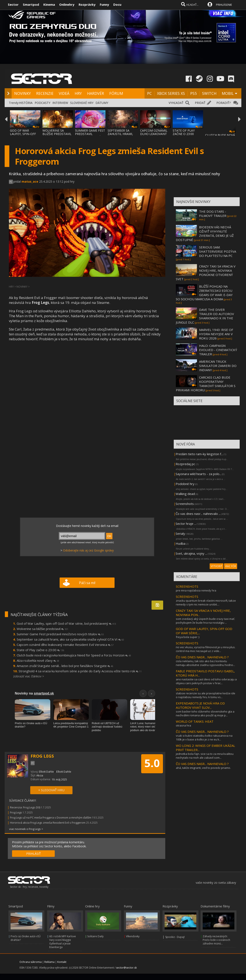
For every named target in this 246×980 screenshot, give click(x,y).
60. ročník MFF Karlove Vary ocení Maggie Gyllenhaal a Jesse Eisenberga (63, 942)
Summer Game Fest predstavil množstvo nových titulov (60, 634)
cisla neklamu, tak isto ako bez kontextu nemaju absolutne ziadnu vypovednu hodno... (205, 663)
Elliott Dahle (46, 772)
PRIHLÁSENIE (224, 5)
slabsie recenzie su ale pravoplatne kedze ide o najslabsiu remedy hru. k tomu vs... (206, 695)
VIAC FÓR (231, 566)
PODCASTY (42, 103)
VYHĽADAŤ (176, 103)
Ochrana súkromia (31, 962)
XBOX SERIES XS (171, 93)
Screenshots (185, 504)
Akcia (40, 775)
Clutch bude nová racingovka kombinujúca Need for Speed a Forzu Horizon (74, 655)
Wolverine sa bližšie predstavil (42, 629)
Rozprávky (87, 4)
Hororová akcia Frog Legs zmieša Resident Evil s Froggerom (48, 823)
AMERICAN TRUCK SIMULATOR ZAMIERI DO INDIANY (218, 366)
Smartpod (31, 4)
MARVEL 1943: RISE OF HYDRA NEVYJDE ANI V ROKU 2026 (216, 334)
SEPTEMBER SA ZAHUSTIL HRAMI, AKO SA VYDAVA (120, 134)
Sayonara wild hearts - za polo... (198, 474)
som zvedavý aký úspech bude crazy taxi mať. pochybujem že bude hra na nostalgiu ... (205, 621)
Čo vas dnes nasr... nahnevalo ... (198, 514)
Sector (13, 4)
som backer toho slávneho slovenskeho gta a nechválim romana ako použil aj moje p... (205, 713)
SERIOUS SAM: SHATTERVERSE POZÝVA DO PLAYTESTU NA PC (218, 251)
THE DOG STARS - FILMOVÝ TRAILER (213, 214)
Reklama (49, 962)
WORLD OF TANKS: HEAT (195, 721)
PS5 (193, 93)
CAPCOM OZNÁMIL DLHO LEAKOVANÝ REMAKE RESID (154, 134)
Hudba (180, 543)
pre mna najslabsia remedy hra (196, 590)
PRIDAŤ (200, 103)
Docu (117, 4)
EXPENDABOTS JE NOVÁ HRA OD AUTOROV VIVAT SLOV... (200, 705)
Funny (104, 4)
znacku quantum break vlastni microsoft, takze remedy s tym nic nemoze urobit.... (206, 602)
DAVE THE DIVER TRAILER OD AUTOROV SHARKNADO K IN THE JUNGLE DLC (205, 316)
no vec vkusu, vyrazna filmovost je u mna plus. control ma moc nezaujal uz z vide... (206, 649)
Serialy (180, 533)
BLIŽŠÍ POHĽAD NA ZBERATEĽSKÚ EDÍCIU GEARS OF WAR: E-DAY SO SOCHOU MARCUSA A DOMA (204, 293)
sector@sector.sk (126, 968)
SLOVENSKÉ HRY (82, 103)
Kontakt (62, 962)
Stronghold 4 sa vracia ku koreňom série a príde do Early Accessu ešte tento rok (80, 671)
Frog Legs (16, 812)
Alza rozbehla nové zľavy (38, 660)
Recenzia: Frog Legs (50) (25, 807)
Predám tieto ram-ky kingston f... (199, 454)
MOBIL (228, 93)
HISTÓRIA (26, 103)
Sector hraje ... (186, 524)
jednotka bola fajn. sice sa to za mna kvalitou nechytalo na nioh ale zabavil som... (205, 756)
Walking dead (185, 494)
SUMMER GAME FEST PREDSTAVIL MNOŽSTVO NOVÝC (90, 134)
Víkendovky (133, 936)
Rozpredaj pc (186, 464)
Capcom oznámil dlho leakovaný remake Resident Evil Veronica (65, 645)
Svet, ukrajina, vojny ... (191, 553)
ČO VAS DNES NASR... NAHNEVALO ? (202, 657)
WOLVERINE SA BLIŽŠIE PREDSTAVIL (57, 132)
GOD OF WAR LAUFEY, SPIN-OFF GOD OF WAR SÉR (23, 134)
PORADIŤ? (223, 103)
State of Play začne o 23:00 (40, 650)
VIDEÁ (64, 93)
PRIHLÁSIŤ (33, 854)
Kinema (49, 4)
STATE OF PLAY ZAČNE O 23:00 (184, 132)
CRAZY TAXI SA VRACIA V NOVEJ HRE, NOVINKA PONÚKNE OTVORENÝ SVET (206, 273)
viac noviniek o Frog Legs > (26, 829)
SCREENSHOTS (187, 586)
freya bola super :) (188, 637)
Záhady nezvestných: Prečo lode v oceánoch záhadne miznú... (216, 940)
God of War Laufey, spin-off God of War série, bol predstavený (66, 623)
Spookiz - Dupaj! (175, 937)
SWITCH (209, 93)
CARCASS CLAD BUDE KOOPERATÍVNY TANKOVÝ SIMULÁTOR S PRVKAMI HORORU (206, 384)
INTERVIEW (60, 103)
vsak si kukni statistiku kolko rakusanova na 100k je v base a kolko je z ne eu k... (204, 737)
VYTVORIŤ (217, 566)
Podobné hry (185, 484)
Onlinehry (67, 4)
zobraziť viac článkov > (29, 676)
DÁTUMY (102, 103)
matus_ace (30, 181)
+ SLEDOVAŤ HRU (51, 790)
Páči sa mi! (87, 583)
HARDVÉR (96, 93)
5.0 (152, 763)
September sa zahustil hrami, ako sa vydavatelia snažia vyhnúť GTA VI (70, 639)
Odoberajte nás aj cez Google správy (88, 550)
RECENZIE (45, 93)
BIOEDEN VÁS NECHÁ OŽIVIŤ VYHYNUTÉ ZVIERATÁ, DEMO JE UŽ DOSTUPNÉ (205, 233)
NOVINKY (23, 93)
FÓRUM (116, 93)
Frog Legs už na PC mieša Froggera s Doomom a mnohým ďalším (51, 817)
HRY (78, 93)
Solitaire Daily (95, 936)
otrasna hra (183, 725)
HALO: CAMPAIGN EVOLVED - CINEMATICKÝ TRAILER (218, 350)
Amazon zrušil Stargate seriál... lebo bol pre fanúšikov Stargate (65, 666)
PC (149, 93)
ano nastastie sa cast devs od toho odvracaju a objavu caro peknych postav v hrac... (206, 681)
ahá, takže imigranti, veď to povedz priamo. (203, 768)
